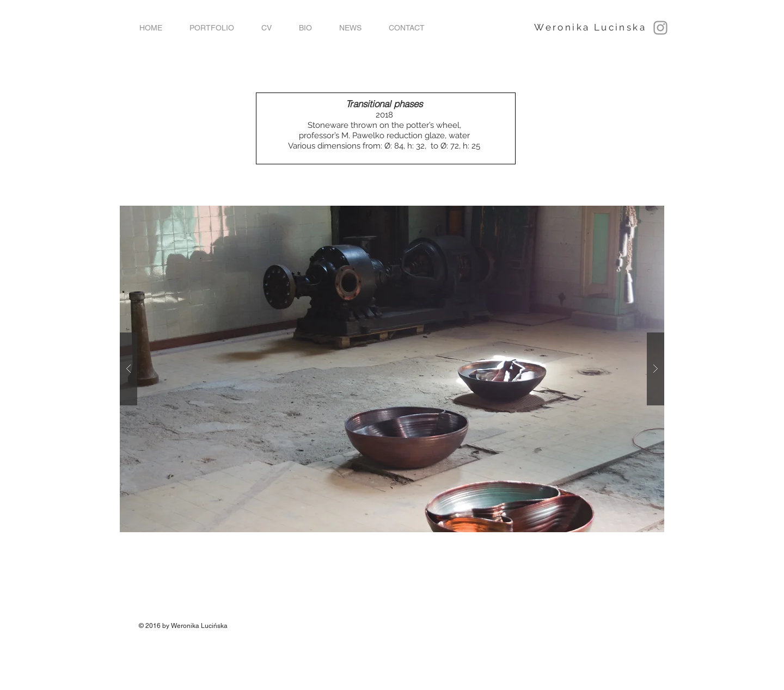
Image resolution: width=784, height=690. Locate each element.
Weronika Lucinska (590, 27)
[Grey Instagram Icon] (660, 28)
